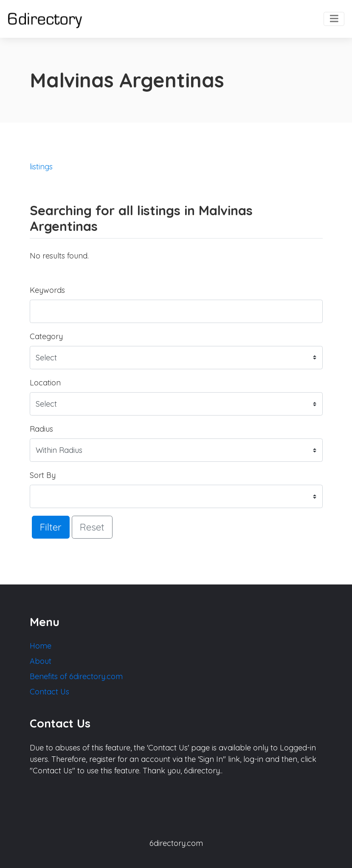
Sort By (43, 475)
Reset (92, 527)
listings (41, 167)
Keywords (47, 290)
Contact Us (49, 692)
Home (41, 646)
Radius (41, 429)
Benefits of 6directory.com (76, 676)
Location (45, 383)
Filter (51, 527)
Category (46, 336)
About (41, 661)
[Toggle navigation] (334, 19)
